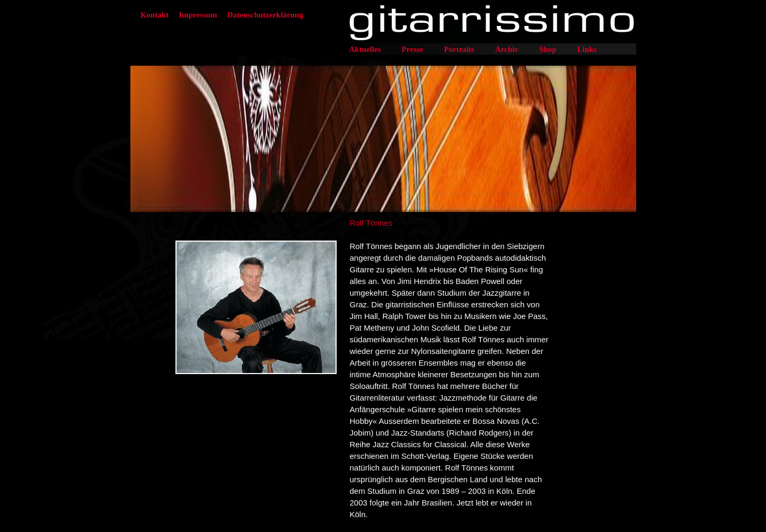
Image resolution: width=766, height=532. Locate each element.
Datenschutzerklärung (265, 15)
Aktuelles (365, 49)
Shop (548, 49)
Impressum (198, 15)
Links (587, 49)
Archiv (507, 49)
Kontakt (155, 15)
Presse (413, 49)
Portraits (459, 49)
